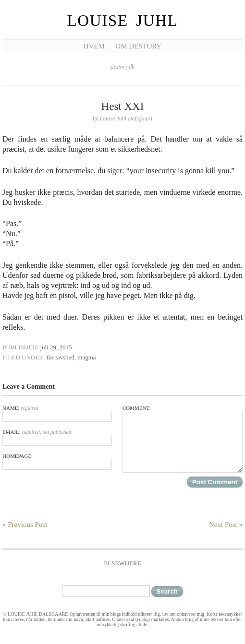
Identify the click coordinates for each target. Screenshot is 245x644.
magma (86, 357)
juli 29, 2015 (56, 347)
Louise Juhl (123, 21)
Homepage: (57, 461)
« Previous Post (25, 525)
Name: (57, 413)
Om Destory (138, 46)
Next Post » (226, 525)
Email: (57, 437)
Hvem (94, 46)
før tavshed (61, 357)
